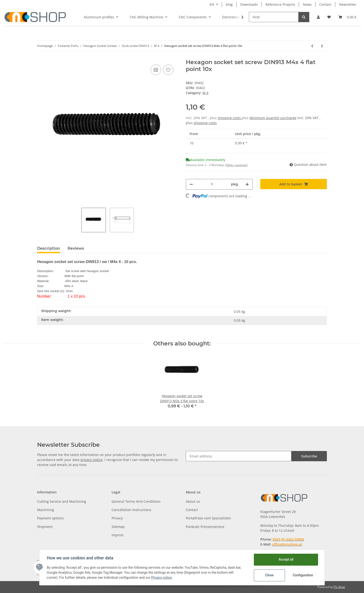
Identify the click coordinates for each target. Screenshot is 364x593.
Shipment (45, 527)
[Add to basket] (294, 184)
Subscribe (309, 456)
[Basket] (347, 17)
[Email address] (239, 456)
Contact (325, 4)
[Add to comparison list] (156, 70)
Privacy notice (162, 578)
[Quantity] (212, 184)
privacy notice (91, 460)
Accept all (286, 559)
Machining (46, 510)
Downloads (249, 4)
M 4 (205, 93)
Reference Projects (280, 4)
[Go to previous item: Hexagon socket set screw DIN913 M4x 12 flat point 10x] (312, 46)
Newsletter (348, 4)
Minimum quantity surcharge (273, 118)
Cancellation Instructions (131, 510)
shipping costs (230, 118)
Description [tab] (49, 248)
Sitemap (118, 527)
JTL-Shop (339, 587)
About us (193, 501)
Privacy (117, 518)
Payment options (50, 518)
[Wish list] (329, 17)
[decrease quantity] (191, 184)
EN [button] (212, 4)
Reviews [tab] (76, 248)
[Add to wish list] (168, 70)
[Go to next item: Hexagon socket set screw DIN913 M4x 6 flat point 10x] (322, 46)
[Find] (274, 17)
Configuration (303, 575)
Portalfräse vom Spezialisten (208, 518)
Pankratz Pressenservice (205, 527)
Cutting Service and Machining (62, 501)
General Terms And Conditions (136, 501)
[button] (318, 17)
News (307, 4)
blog (229, 4)
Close (269, 575)
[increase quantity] (247, 184)
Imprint (118, 535)
